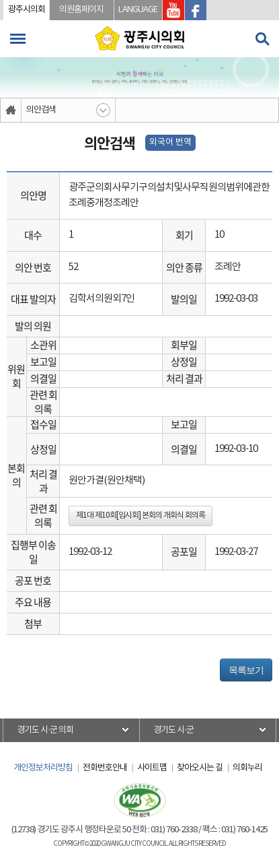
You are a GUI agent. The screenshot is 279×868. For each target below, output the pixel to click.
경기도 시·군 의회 (45, 730)
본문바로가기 (0, 0)
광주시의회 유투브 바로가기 (173, 10)
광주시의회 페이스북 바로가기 (196, 10)
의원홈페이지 (81, 10)
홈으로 (11, 110)
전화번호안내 (105, 768)
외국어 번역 (170, 142)
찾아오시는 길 (200, 768)
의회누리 (247, 768)
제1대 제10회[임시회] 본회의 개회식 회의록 (141, 515)
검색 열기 (262, 39)
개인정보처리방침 (43, 768)
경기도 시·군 (173, 730)
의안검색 (41, 110)
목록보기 (246, 670)
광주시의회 (27, 10)
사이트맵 (152, 768)
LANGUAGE (138, 10)
